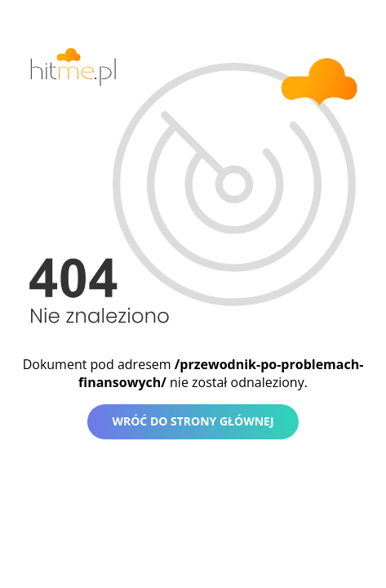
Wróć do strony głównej (193, 421)
